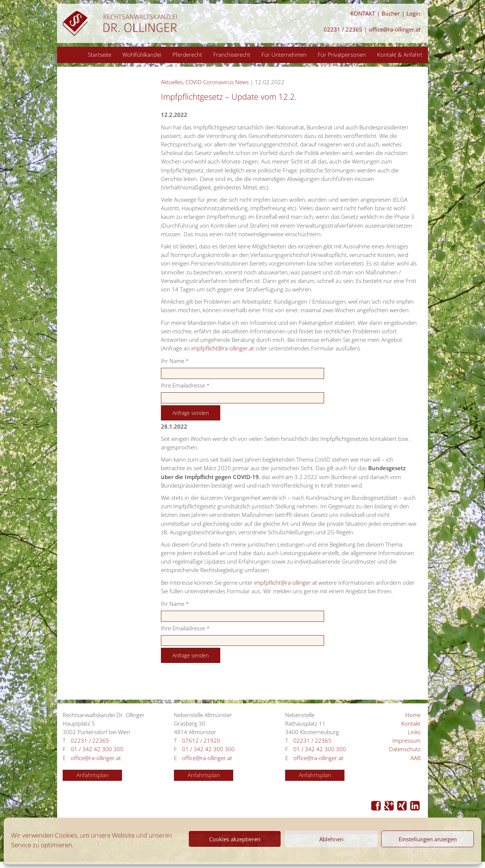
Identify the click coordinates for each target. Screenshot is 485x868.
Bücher (391, 14)
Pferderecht (187, 55)
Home (413, 715)
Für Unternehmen (284, 55)
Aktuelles (172, 82)
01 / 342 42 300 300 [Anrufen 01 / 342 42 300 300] (97, 749)
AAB (415, 758)
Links (414, 732)
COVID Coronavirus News (217, 82)
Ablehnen (331, 839)
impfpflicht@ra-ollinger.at (223, 348)
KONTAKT (363, 14)
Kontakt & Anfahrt (400, 55)
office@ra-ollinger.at (395, 29)
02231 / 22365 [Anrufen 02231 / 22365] (343, 29)
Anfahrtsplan (93, 775)
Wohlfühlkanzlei (142, 55)
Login (413, 14)
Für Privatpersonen (342, 55)
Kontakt (411, 724)
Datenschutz (405, 749)
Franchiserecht (232, 55)
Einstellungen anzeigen (428, 839)
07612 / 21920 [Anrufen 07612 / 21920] (201, 741)
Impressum (406, 741)
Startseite (100, 55)
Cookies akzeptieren (235, 839)
